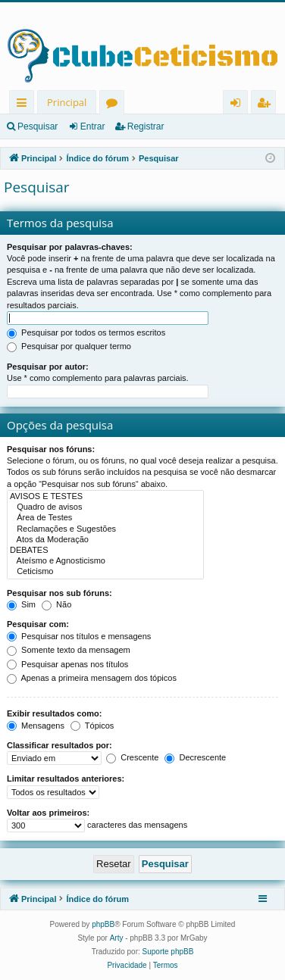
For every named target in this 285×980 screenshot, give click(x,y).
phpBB (103, 924)
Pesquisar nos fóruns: (51, 449)
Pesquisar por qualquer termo (69, 346)
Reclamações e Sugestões (105, 529)
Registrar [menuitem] (267, 105)
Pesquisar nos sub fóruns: (60, 593)
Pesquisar (38, 126)
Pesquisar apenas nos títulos (67, 664)
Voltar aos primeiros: (48, 813)
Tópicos (92, 726)
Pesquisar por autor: (48, 367)
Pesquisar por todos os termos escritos (86, 332)
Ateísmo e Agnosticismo (105, 561)
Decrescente (195, 757)
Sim (21, 604)
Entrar (93, 126)
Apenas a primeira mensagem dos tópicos (92, 678)
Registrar (146, 126)
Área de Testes (105, 518)
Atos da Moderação (105, 540)
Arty (117, 938)
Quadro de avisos (105, 507)
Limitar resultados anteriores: (66, 779)
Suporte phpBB (168, 952)
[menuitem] (127, 966)
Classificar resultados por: (60, 745)
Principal (67, 102)
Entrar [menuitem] (239, 105)
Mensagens (36, 726)
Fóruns (115, 105)
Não (56, 604)
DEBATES (105, 551)
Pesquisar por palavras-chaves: (70, 247)
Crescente (132, 757)
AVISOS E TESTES (105, 497)
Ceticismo (105, 572)
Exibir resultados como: (54, 713)
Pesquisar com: (38, 624)
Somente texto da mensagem (69, 650)
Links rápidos (25, 105)
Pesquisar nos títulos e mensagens (79, 636)
